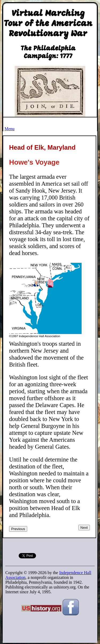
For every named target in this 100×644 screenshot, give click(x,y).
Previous (18, 529)
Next (84, 528)
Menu (9, 129)
